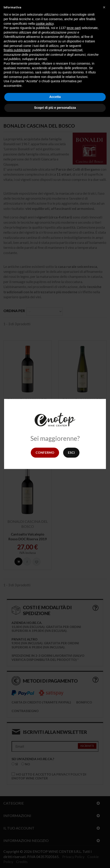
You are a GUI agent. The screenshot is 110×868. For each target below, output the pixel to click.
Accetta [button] (55, 97)
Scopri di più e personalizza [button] (55, 108)
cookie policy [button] (45, 24)
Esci (71, 452)
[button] (104, 7)
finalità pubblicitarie (17, 50)
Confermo (45, 452)
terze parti (74, 28)
